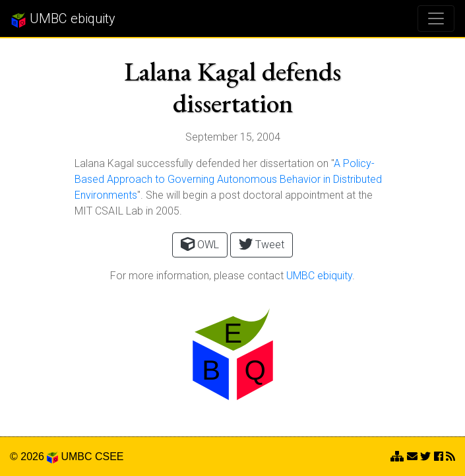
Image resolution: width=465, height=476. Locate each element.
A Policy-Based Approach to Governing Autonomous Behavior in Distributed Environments (228, 179)
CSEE (109, 457)
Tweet (262, 244)
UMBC (76, 457)
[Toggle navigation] (436, 18)
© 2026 (34, 457)
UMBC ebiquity (63, 19)
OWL (200, 244)
